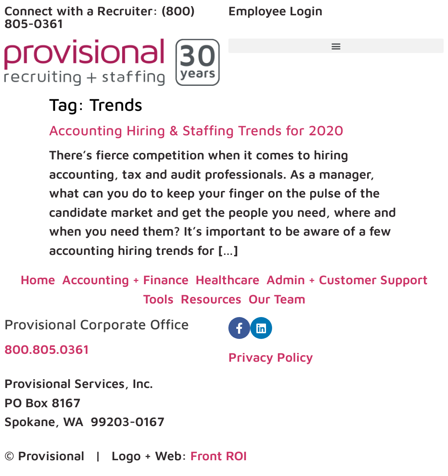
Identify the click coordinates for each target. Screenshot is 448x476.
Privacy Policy (271, 357)
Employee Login (275, 11)
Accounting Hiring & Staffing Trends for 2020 (196, 130)
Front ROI (219, 455)
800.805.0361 (47, 349)
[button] (336, 46)
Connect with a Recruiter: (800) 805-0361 (100, 17)
